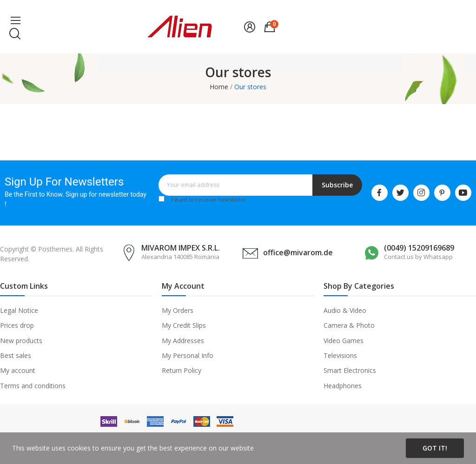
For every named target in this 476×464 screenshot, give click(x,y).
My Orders (178, 310)
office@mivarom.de (298, 252)
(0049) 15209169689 (419, 248)
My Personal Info (188, 355)
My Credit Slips (184, 325)
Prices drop (17, 325)
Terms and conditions (33, 386)
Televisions (340, 355)
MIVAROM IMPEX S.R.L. (181, 248)
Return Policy (182, 370)
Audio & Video (345, 310)
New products (21, 341)
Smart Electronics (350, 370)
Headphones (343, 386)
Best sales (16, 355)
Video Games (344, 341)
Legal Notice (19, 310)
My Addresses (183, 341)
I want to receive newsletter (209, 200)
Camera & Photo (349, 325)
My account (18, 370)
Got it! (435, 448)
